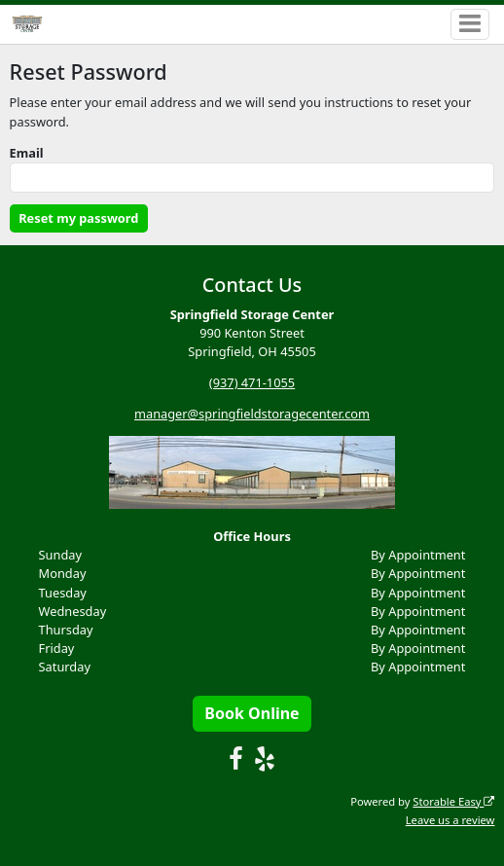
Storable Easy (453, 801)
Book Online (252, 713)
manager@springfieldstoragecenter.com (252, 414)
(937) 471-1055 (252, 382)
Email (27, 153)
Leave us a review (450, 820)
